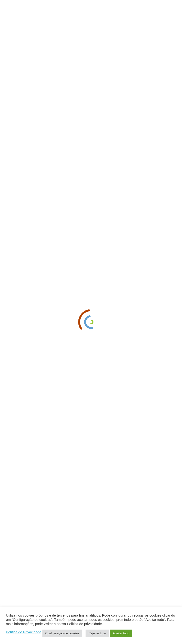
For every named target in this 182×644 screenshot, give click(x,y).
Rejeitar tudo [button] (97, 633)
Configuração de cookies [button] (62, 633)
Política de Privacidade (24, 632)
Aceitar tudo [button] (121, 633)
